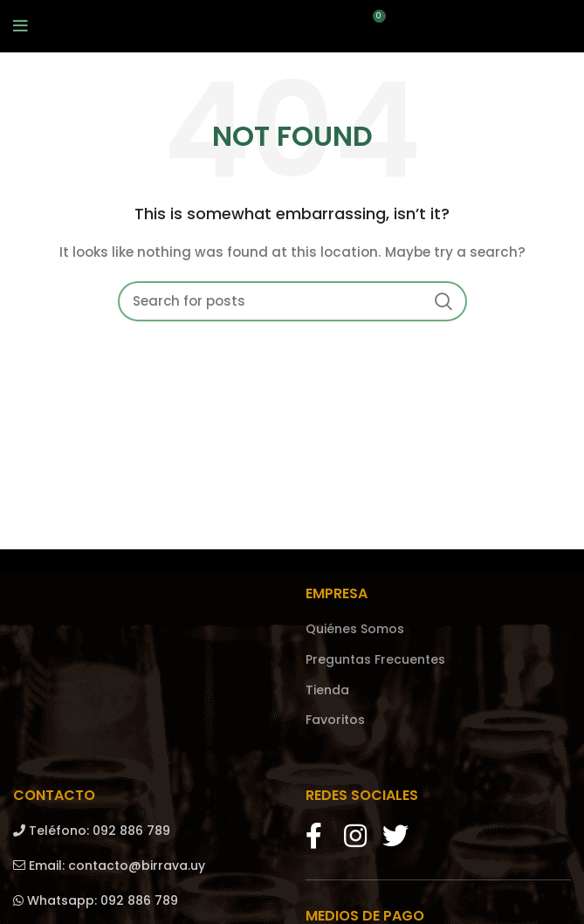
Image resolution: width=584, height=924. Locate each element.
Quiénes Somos (355, 629)
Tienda (327, 690)
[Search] (292, 301)
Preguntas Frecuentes (375, 660)
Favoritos (335, 720)
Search (443, 301)
